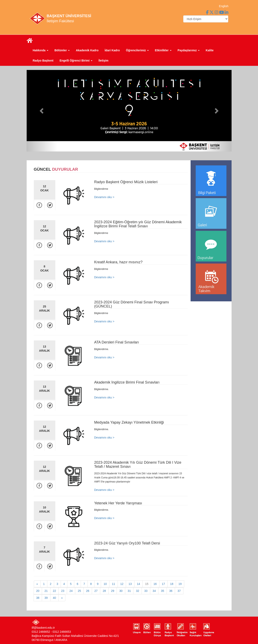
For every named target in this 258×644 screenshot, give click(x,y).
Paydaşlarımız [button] (189, 50)
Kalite (210, 50)
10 (105, 584)
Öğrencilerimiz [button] (137, 50)
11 (114, 584)
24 (71, 591)
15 (147, 584)
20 (38, 591)
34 (154, 591)
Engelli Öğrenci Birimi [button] (76, 61)
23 (63, 591)
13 (130, 584)
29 (113, 591)
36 (171, 591)
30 (121, 591)
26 (88, 591)
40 (55, 598)
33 (146, 591)
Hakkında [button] (41, 50)
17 (164, 584)
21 (46, 591)
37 (179, 591)
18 (172, 584)
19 (180, 584)
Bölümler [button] (62, 50)
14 (139, 584)
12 (122, 584)
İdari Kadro (112, 50)
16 (155, 584)
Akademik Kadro (87, 50)
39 (46, 598)
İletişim (103, 61)
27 (96, 591)
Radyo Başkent (43, 61)
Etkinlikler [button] (163, 50)
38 (38, 598)
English (224, 6)
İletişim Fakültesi (60, 21)
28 (104, 591)
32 (138, 591)
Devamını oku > (104, 197)
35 (163, 591)
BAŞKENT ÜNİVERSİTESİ (69, 16)
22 (55, 591)
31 (129, 591)
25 (79, 591)
